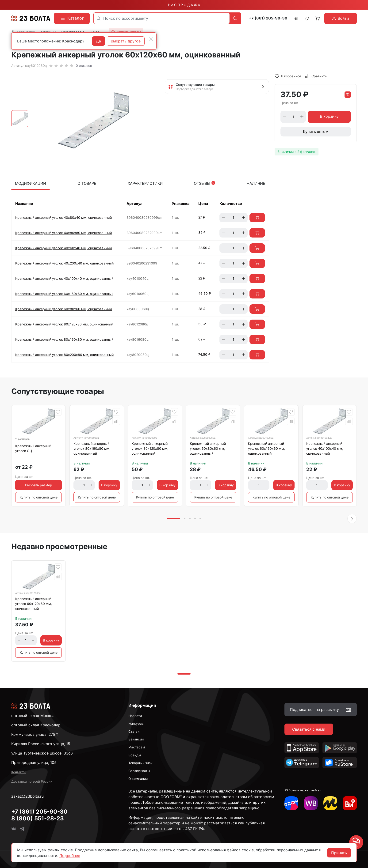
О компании (138, 779)
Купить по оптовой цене (39, 497)
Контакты (19, 772)
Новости (135, 716)
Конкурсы (136, 723)
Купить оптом (316, 132)
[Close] (151, 39)
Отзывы (205, 183)
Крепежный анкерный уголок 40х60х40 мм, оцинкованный (63, 248)
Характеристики (145, 183)
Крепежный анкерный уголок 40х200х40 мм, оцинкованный (64, 263)
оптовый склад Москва (33, 716)
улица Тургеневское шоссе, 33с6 (42, 753)
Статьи (134, 731)
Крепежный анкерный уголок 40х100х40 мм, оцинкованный (64, 278)
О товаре (87, 183)
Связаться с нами (309, 729)
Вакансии (136, 739)
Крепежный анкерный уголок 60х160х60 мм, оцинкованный (64, 294)
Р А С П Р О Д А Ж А (184, 5)
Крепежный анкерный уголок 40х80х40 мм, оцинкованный (63, 217)
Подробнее (70, 856)
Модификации (31, 183)
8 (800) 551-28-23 (38, 818)
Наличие (256, 183)
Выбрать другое (126, 41)
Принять (339, 853)
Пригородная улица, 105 (34, 762)
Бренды (135, 755)
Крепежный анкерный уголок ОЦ (33, 448)
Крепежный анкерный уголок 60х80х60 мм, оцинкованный (63, 309)
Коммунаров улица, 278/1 (35, 734)
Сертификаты (139, 771)
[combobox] (162, 18)
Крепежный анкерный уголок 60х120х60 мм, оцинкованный (34, 604)
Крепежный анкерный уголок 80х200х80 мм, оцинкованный (64, 355)
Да (98, 41)
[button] (352, 519)
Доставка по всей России (32, 781)
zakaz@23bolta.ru (27, 796)
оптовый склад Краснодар (36, 725)
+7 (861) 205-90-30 (268, 18)
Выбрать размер (39, 485)
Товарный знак (140, 763)
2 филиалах (307, 152)
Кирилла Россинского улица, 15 (41, 744)
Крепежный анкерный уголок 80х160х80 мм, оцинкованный (64, 339)
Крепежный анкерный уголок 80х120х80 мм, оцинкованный (64, 324)
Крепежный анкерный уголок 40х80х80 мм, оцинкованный (63, 233)
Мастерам (137, 747)
